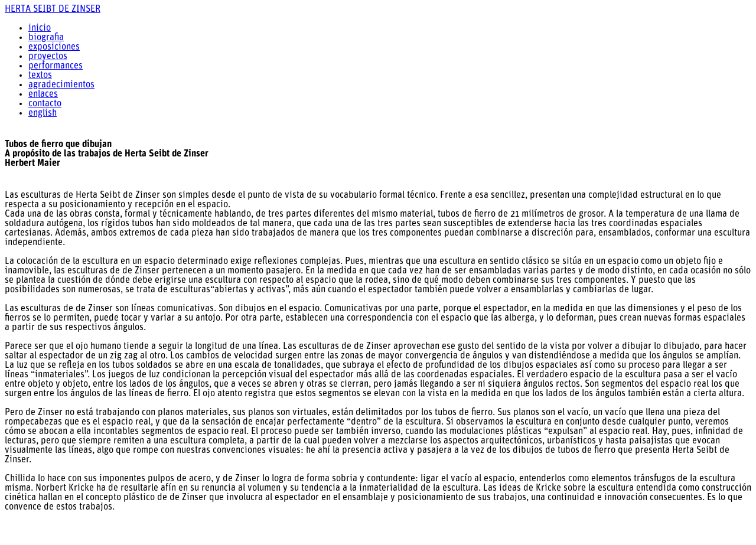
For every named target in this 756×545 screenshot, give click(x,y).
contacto (45, 104)
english (43, 113)
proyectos (48, 57)
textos (40, 76)
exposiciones (54, 47)
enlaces (43, 94)
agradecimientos (61, 85)
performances (56, 66)
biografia (46, 38)
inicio (40, 28)
